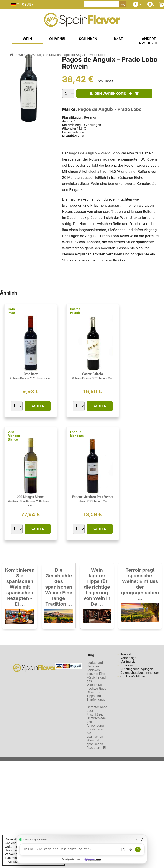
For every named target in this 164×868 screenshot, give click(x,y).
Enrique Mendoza (77, 434)
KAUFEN (38, 406)
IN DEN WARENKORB (114, 94)
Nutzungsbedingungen (137, 669)
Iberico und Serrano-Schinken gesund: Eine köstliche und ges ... (96, 672)
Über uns (127, 665)
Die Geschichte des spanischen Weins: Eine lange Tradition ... (59, 587)
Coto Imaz (11, 311)
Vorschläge (128, 658)
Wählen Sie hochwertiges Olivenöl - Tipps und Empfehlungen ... (97, 694)
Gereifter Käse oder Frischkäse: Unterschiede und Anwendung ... (97, 716)
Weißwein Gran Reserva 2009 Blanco (30, 501)
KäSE (119, 39)
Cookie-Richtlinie (133, 676)
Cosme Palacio (75, 311)
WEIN (27, 39)
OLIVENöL (58, 39)
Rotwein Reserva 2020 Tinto (27, 378)
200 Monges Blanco (14, 436)
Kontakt (126, 654)
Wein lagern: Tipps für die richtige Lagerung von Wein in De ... (97, 587)
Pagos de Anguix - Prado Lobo (110, 109)
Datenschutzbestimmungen (140, 673)
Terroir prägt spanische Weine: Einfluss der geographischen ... (140, 584)
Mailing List (129, 661)
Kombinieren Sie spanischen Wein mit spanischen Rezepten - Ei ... (20, 587)
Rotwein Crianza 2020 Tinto (89, 378)
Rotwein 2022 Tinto (89, 501)
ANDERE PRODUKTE (149, 41)
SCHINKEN (88, 39)
